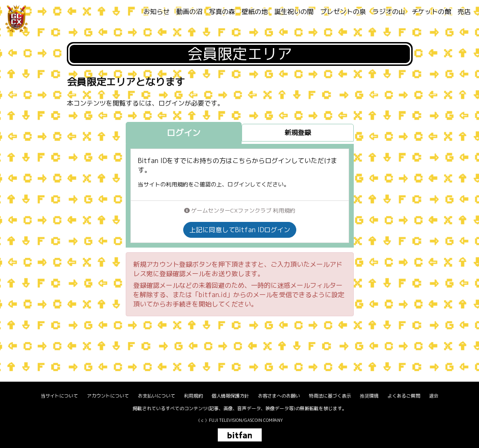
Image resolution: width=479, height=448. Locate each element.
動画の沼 (189, 11)
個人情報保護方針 (230, 396)
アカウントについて (108, 396)
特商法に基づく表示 (330, 396)
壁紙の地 (255, 11)
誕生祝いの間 (294, 11)
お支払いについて (157, 396)
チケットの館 (431, 11)
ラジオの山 (389, 11)
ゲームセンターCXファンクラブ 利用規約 (240, 210)
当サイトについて (59, 396)
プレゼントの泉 (343, 11)
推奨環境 (369, 396)
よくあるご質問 (404, 396)
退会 (434, 396)
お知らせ (157, 11)
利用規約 (193, 396)
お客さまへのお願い (279, 396)
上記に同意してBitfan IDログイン (240, 230)
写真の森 (222, 11)
